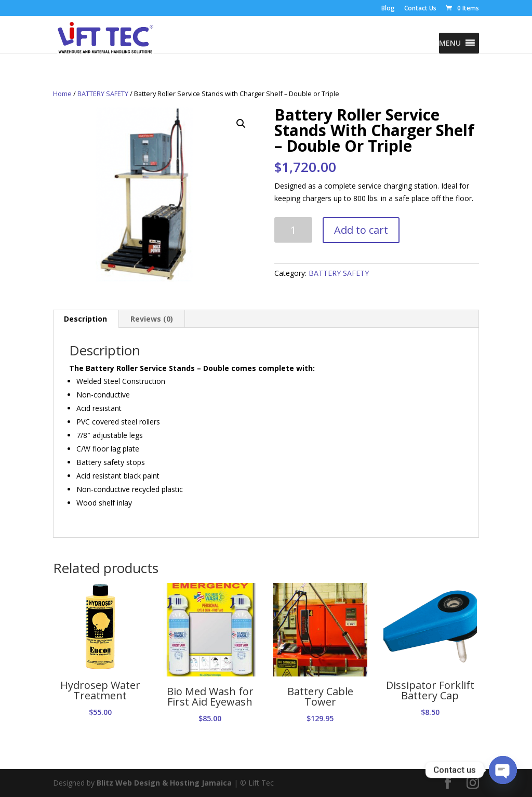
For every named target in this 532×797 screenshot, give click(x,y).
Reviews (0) (152, 319)
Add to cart (361, 230)
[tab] (86, 319)
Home (62, 94)
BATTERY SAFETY (103, 94)
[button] (450, 43)
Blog (388, 9)
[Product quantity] (293, 230)
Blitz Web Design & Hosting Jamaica (164, 783)
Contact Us (420, 9)
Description (85, 319)
